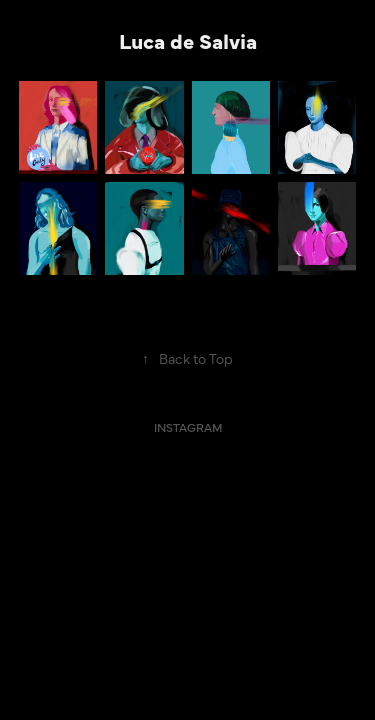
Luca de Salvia (188, 40)
